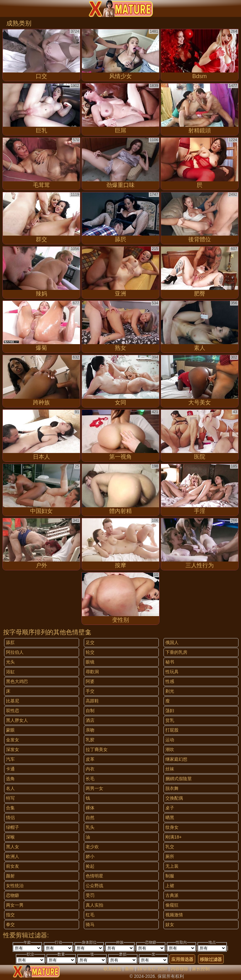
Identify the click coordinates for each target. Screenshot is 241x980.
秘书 (170, 662)
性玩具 (172, 672)
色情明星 (94, 876)
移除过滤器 (211, 959)
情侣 (10, 818)
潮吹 (170, 749)
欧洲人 (13, 856)
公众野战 (94, 886)
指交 (10, 915)
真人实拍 (94, 905)
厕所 (170, 856)
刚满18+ (174, 837)
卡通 (10, 769)
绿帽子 (13, 827)
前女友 (13, 866)
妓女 (170, 924)
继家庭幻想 (176, 759)
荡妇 (170, 711)
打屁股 (172, 730)
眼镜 (90, 662)
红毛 (90, 915)
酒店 (90, 720)
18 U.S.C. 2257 (152, 969)
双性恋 (13, 711)
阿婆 (90, 681)
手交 (90, 691)
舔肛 (10, 642)
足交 (90, 642)
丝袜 (170, 769)
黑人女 (13, 847)
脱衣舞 (172, 788)
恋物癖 (13, 895)
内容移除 (179, 969)
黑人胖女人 (17, 720)
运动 (170, 740)
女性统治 (15, 886)
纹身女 (172, 827)
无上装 (172, 866)
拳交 (10, 924)
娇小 (90, 856)
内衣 (90, 769)
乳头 (90, 827)
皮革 (90, 759)
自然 (90, 818)
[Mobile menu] (6, 8)
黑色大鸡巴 (17, 681)
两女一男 (15, 905)
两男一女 (94, 788)
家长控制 (201, 969)
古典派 (172, 895)
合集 (10, 808)
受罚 (90, 895)
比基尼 (13, 701)
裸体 (90, 808)
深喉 (10, 837)
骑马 (90, 924)
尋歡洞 (92, 672)
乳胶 (90, 740)
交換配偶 (174, 798)
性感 (170, 681)
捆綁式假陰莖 (179, 779)
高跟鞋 (92, 701)
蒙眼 (10, 730)
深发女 (13, 749)
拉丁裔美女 (97, 749)
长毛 (90, 779)
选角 (10, 779)
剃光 (170, 691)
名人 (10, 788)
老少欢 (92, 847)
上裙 (170, 886)
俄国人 (172, 642)
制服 (170, 876)
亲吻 (90, 730)
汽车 (10, 759)
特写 (10, 798)
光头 (10, 662)
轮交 (90, 652)
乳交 (170, 847)
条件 (129, 969)
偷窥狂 (172, 905)
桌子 (170, 808)
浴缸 (10, 672)
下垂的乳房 (176, 652)
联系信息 (112, 969)
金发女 (13, 740)
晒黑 (170, 818)
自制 (90, 711)
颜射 (10, 876)
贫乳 (170, 720)
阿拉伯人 (15, 652)
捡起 (90, 866)
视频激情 (174, 915)
